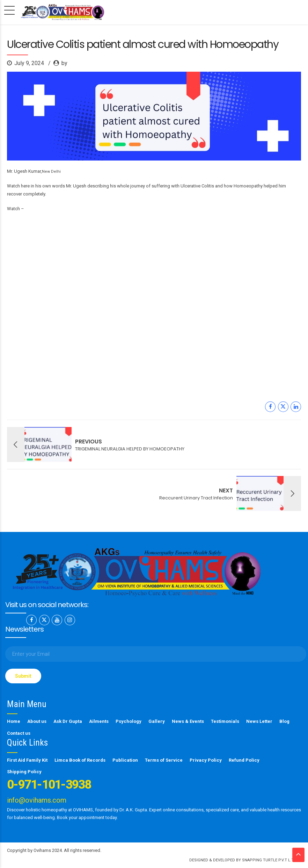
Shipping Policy (24, 772)
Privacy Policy (206, 760)
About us (37, 721)
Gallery (157, 721)
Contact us (19, 733)
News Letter (259, 721)
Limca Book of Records (80, 760)
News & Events (188, 721)
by (64, 63)
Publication (125, 760)
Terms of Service (164, 760)
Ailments (99, 721)
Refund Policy (244, 760)
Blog (284, 721)
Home (14, 721)
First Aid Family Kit (27, 760)
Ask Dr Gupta (68, 721)
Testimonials (225, 721)
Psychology (129, 721)
